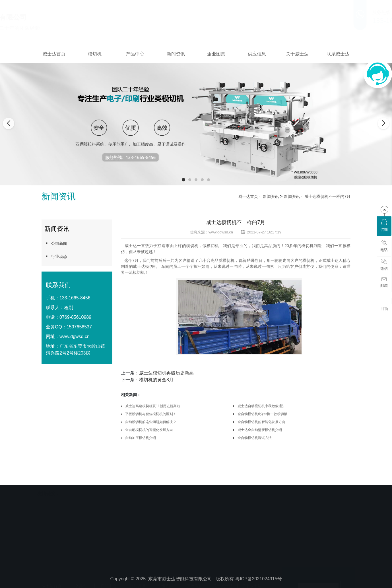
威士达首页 (54, 54)
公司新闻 (56, 243)
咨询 (384, 225)
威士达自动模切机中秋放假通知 (261, 406)
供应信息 (257, 54)
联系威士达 (338, 54)
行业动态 (56, 256)
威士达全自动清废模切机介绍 (260, 430)
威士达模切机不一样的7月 (327, 196)
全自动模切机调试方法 (255, 438)
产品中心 (135, 54)
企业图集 (216, 54)
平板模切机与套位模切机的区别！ (151, 414)
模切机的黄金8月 (156, 380)
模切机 (95, 54)
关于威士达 (297, 54)
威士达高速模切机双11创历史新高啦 (153, 406)
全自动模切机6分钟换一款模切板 (262, 414)
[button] (183, 180)
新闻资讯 (176, 54)
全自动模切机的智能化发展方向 (261, 422)
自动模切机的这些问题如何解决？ (151, 422)
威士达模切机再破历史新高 (166, 373)
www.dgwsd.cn (75, 337)
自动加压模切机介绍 (141, 438)
